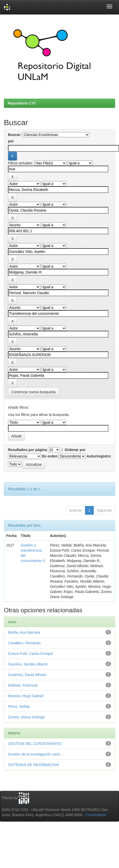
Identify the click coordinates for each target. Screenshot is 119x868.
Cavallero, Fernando (24, 643)
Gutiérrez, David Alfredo (27, 675)
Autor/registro (99, 456)
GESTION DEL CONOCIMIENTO (35, 744)
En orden (50, 456)
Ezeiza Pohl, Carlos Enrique (30, 654)
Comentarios (96, 815)
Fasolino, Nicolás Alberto (28, 664)
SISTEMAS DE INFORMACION (33, 765)
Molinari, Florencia (23, 685)
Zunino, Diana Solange (26, 717)
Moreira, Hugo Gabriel (26, 696)
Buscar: (15, 135)
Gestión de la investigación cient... (35, 754)
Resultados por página (27, 450)
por (11, 141)
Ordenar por (75, 450)
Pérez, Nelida (19, 706)
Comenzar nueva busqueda (33, 392)
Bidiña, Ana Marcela (24, 632)
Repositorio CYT (22, 103)
